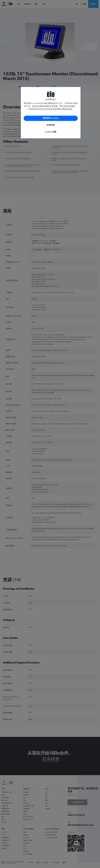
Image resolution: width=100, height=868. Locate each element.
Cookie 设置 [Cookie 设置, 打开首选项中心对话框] (51, 132)
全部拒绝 (51, 125)
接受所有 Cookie (51, 118)
